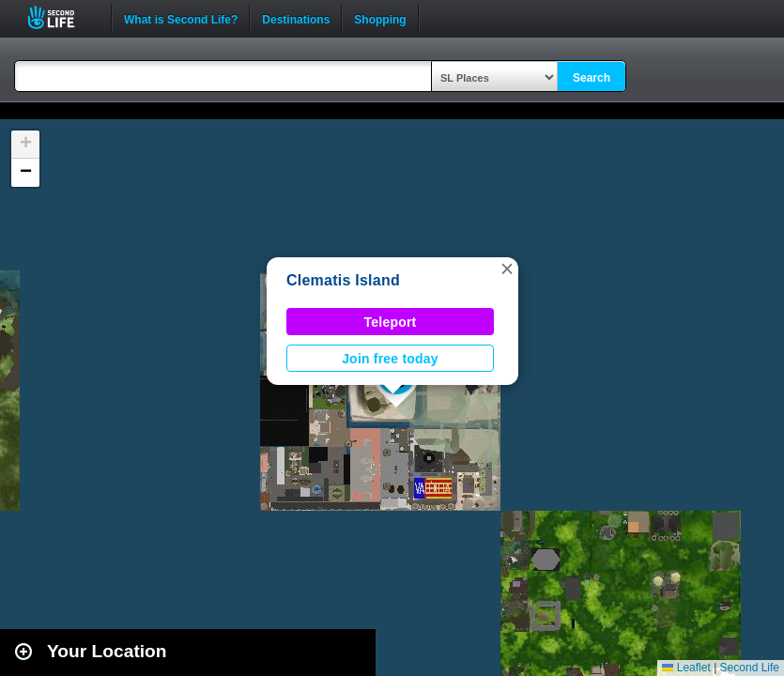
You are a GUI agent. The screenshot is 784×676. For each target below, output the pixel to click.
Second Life (61, 17)
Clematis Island (343, 280)
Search (592, 78)
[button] (507, 269)
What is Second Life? (181, 18)
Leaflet (686, 668)
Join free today (390, 359)
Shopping (380, 18)
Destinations (296, 18)
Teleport (391, 322)
